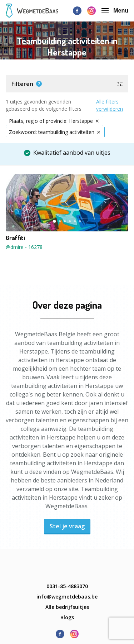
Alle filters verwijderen (110, 105)
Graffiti (15, 238)
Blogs (67, 617)
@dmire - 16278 (24, 247)
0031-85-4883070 (67, 586)
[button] (67, 84)
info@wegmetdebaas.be (67, 597)
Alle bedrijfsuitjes (67, 607)
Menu (115, 11)
